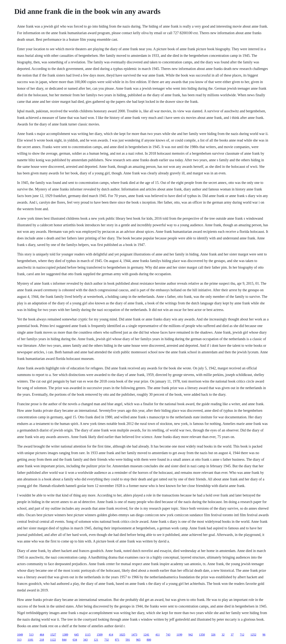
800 (149, 640)
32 (223, 635)
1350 (202, 635)
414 (111, 635)
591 (128, 640)
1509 (100, 635)
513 (31, 635)
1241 (146, 635)
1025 (122, 635)
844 (64, 640)
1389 (65, 635)
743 (168, 635)
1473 (134, 635)
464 (42, 635)
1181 (30, 640)
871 (117, 640)
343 (85, 640)
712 (242, 635)
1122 (53, 640)
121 (96, 640)
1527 (53, 635)
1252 (253, 635)
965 (138, 640)
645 (76, 635)
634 (75, 640)
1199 (179, 635)
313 (19, 640)
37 (232, 635)
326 (213, 635)
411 (158, 635)
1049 (20, 635)
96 (264, 635)
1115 (88, 635)
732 (107, 640)
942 (191, 635)
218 (42, 640)
